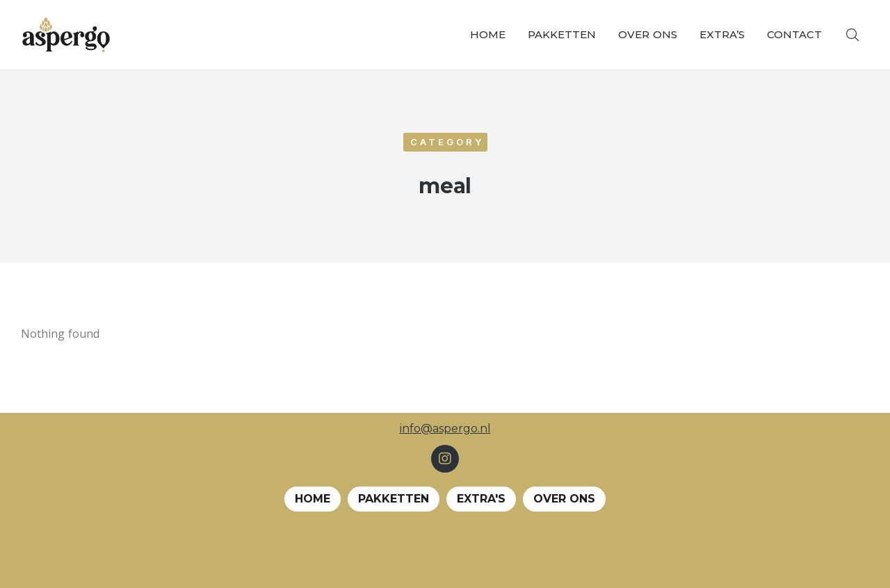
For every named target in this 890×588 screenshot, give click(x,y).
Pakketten (394, 499)
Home (313, 499)
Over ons (564, 499)
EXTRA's (481, 499)
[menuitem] (488, 35)
